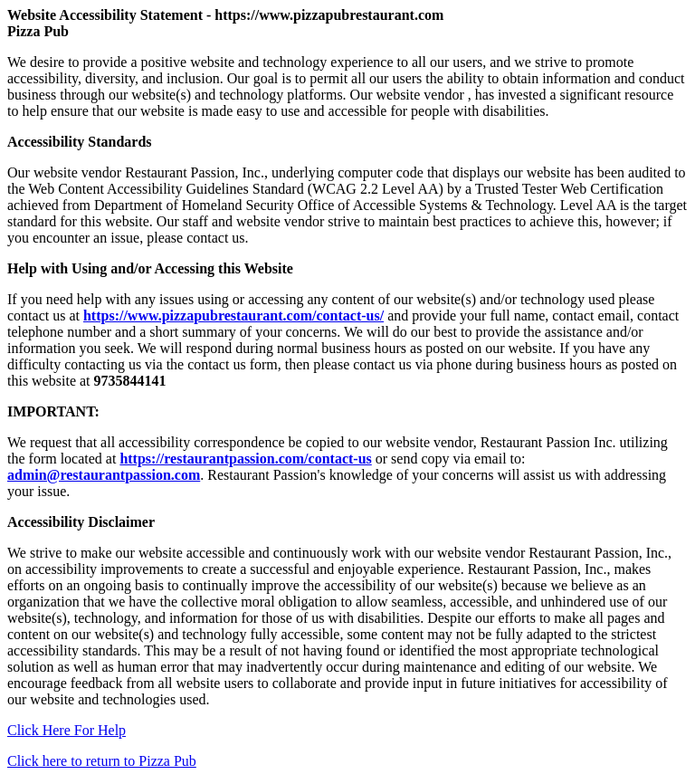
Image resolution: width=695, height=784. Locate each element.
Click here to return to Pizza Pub (102, 761)
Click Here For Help (67, 730)
